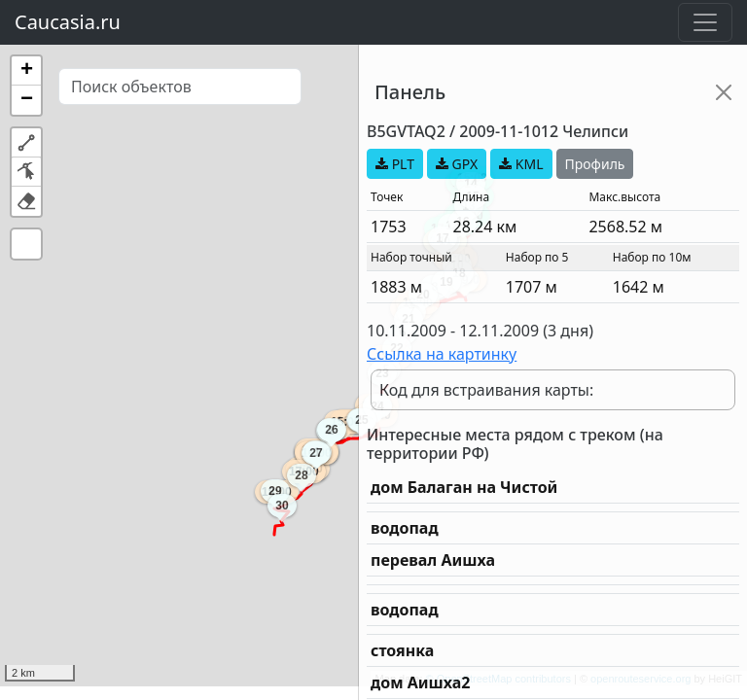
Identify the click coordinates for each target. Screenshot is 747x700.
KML (521, 164)
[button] (26, 71)
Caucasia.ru (68, 22)
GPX (457, 164)
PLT (395, 164)
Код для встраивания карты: (486, 390)
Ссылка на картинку (442, 354)
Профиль (595, 164)
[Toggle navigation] (705, 22)
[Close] (724, 92)
